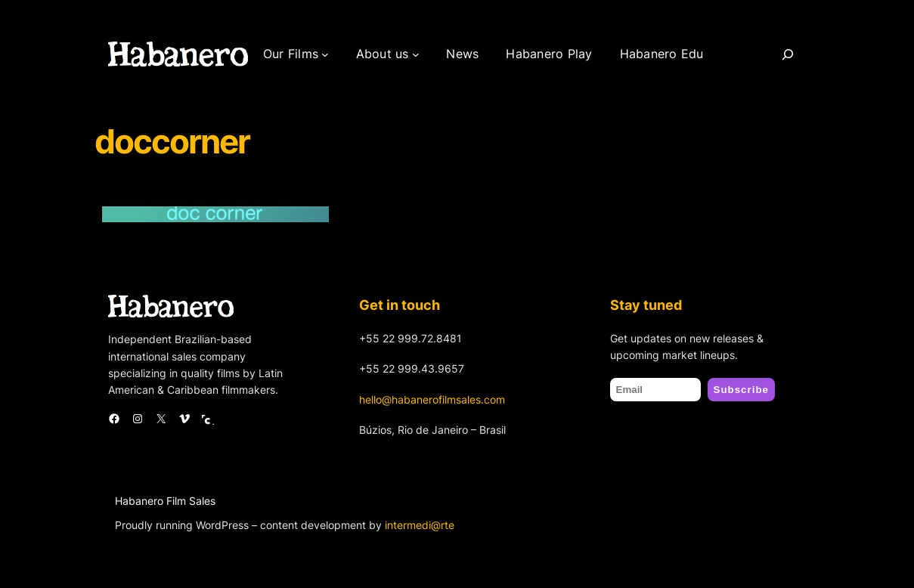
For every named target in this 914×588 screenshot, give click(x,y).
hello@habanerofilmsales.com (432, 399)
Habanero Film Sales (165, 501)
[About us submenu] (416, 54)
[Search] (788, 54)
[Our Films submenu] (325, 54)
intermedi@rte (420, 525)
